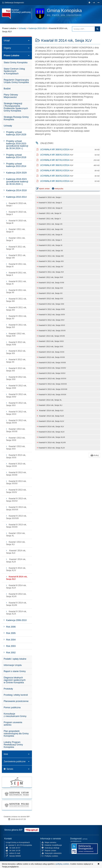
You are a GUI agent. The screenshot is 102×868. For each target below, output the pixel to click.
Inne (6, 754)
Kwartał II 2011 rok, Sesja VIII (50, 229)
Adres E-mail (13, 853)
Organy (7, 48)
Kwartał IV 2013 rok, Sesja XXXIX (51, 394)
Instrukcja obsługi (50, 848)
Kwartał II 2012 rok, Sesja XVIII (50, 283)
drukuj (94, 455)
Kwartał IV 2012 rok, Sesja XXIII (51, 309)
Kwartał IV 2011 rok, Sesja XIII (50, 256)
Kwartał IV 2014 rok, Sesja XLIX (51, 448)
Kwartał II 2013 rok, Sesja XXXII (51, 357)
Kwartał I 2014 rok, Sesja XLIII (50, 416)
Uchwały (22, 28)
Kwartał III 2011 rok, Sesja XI (49, 245)
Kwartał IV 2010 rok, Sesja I (49, 197)
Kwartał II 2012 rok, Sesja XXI (50, 298)
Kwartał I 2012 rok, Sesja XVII (50, 277)
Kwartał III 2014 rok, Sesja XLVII (51, 437)
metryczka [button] (57, 189)
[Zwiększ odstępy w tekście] (98, 3)
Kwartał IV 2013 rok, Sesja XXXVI (51, 378)
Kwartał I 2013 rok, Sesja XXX (50, 346)
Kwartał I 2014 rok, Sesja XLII (50, 410)
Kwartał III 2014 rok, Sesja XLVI (50, 432)
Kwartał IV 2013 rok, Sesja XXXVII (51, 384)
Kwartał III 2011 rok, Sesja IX (49, 235)
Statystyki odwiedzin (52, 853)
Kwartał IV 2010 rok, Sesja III (49, 208)
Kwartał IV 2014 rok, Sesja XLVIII (51, 442)
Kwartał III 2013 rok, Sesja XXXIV (51, 368)
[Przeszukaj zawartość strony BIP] (83, 29)
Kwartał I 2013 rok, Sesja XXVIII (51, 336)
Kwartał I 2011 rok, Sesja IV (49, 213)
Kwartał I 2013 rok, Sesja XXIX (50, 341)
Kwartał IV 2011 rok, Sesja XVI (50, 272)
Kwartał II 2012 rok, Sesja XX (49, 293)
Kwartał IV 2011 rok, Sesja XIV (50, 261)
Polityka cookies (50, 856)
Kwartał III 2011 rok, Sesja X (49, 240)
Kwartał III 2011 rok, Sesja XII (50, 251)
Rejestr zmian (49, 850)
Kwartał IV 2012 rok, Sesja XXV (50, 320)
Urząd (7, 40)
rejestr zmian (43, 189)
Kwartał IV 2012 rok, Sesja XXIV (51, 314)
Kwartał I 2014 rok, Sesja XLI (49, 405)
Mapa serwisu (49, 842)
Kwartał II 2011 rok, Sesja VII (49, 224)
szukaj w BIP (97, 29)
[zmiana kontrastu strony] (89, 3)
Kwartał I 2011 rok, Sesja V (48, 219)
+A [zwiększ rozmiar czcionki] (94, 3)
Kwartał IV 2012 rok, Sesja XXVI (51, 325)
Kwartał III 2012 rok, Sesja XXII (50, 304)
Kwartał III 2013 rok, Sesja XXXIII (51, 362)
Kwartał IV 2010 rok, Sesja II (49, 203)
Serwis (8, 769)
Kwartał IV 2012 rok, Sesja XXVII (51, 330)
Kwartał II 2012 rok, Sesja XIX (50, 288)
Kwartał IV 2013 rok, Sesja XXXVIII (52, 389)
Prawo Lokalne (11, 55)
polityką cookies (63, 864)
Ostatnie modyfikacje (52, 845)
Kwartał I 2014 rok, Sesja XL (49, 400)
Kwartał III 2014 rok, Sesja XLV (50, 426)
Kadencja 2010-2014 (38, 28)
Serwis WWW (13, 856)
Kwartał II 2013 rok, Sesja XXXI (50, 352)
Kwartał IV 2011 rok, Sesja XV (50, 267)
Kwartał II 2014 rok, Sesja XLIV (50, 421)
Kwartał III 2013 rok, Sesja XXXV (51, 373)
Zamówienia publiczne (15, 761)
